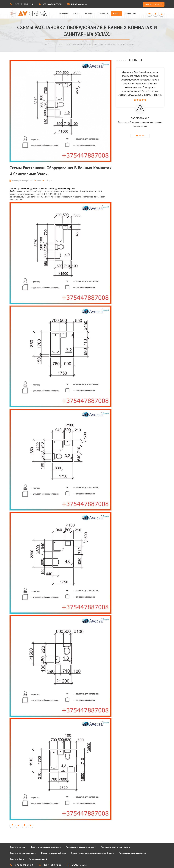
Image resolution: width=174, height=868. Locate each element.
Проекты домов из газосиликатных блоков (92, 853)
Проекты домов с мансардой (115, 847)
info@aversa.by (79, 4)
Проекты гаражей (38, 859)
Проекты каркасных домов (132, 853)
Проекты (104, 14)
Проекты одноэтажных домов (46, 847)
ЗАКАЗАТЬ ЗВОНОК (154, 4)
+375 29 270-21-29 (23, 4)
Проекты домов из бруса (54, 853)
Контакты (130, 14)
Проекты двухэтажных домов (81, 847)
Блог (116, 14)
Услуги (90, 14)
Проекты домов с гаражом (23, 853)
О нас (77, 14)
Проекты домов (17, 847)
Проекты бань (17, 859)
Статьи (60, 44)
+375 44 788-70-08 (52, 4)
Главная (64, 14)
